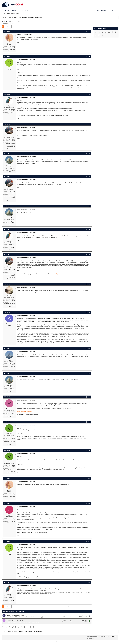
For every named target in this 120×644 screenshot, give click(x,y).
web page (57, 274)
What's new (23, 10)
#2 (89, 56)
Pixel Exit (78, 642)
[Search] (113, 10)
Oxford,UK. (12, 415)
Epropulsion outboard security (16, 620)
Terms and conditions (92, 637)
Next (8, 27)
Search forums (15, 13)
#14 (89, 397)
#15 (89, 422)
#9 (89, 255)
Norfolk (13, 366)
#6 (89, 176)
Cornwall (13, 112)
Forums (14, 10)
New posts (7, 13)
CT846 (9, 617)
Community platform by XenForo (55, 642)
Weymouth (12, 49)
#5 (89, 154)
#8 (89, 229)
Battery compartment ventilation (16, 615)
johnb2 (5, 24)
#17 (89, 478)
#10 (89, 284)
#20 (89, 583)
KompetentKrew (83, 616)
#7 (89, 206)
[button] (28, 10)
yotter (9, 622)
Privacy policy (102, 637)
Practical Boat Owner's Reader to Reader (30, 617)
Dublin (13, 521)
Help (108, 637)
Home (7, 10)
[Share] (87, 31)
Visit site (9, 51)
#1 (89, 31)
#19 (89, 541)
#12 (89, 348)
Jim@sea (85, 622)
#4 (89, 124)
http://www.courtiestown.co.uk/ (25, 411)
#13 (89, 373)
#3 (89, 94)
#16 (89, 450)
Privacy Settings (90, 638)
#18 (89, 503)
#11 (89, 312)
